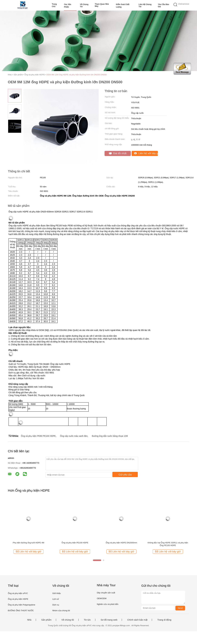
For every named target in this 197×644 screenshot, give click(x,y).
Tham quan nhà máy (102, 5)
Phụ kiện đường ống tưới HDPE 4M (28, 543)
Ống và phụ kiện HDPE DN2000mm (121, 543)
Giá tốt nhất (118, 153)
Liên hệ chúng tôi (145, 6)
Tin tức (87, 620)
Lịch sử (56, 599)
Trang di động (164, 620)
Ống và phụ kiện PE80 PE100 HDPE (38, 436)
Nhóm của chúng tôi (61, 611)
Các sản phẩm (68, 6)
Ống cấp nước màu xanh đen (74, 436)
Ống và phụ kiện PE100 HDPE (75, 543)
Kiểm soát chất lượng (123, 6)
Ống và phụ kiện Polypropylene (22, 605)
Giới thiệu (56, 593)
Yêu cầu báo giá (163, 6)
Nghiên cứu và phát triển (108, 604)
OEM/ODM (102, 598)
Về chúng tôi (84, 6)
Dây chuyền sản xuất (106, 593)
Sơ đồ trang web (109, 620)
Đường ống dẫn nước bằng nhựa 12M (110, 436)
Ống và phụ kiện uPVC (18, 593)
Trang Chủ (54, 5)
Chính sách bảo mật (137, 620)
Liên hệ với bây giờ (146, 153)
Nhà (29, 620)
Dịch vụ (56, 605)
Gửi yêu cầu (125, 475)
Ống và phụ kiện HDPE (18, 599)
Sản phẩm (46, 620)
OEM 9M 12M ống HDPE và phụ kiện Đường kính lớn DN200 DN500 (77, 75)
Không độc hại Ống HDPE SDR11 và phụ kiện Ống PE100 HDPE (168, 544)
